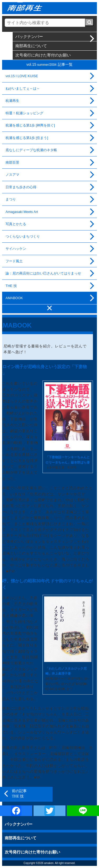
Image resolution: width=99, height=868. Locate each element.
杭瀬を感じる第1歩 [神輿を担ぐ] (30, 125)
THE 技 (11, 286)
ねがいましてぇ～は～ (23, 88)
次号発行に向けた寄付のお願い (43, 55)
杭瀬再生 (12, 101)
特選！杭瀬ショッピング (24, 113)
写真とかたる (16, 224)
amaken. (49, 863)
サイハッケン (16, 249)
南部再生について (31, 46)
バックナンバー (29, 36)
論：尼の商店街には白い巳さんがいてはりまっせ (43, 273)
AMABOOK (14, 298)
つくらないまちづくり (23, 236)
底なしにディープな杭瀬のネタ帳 (31, 150)
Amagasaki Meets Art (22, 212)
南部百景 (12, 162)
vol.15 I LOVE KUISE (22, 76)
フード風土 (14, 261)
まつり (11, 199)
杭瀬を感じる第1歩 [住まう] (27, 138)
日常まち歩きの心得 (21, 187)
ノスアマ (12, 175)
